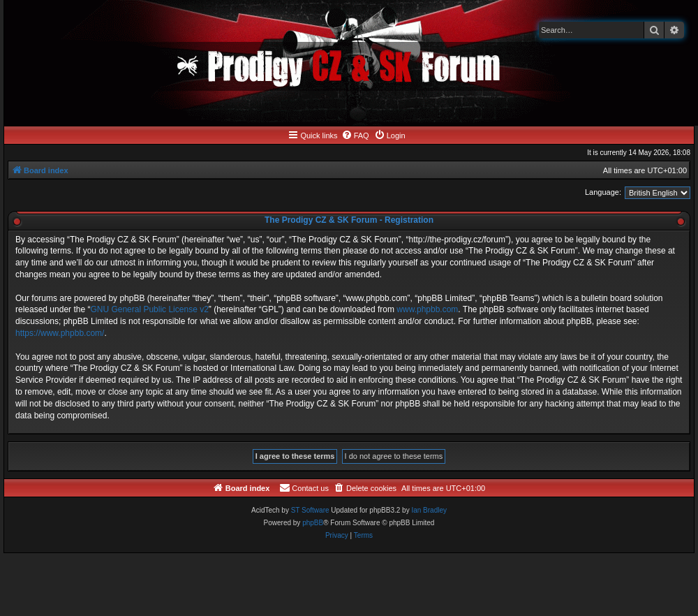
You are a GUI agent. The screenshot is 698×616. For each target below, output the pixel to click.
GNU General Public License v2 (149, 309)
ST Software (310, 510)
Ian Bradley (429, 510)
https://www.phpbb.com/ (60, 333)
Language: (603, 192)
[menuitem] (355, 135)
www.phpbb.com (427, 309)
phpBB (313, 523)
